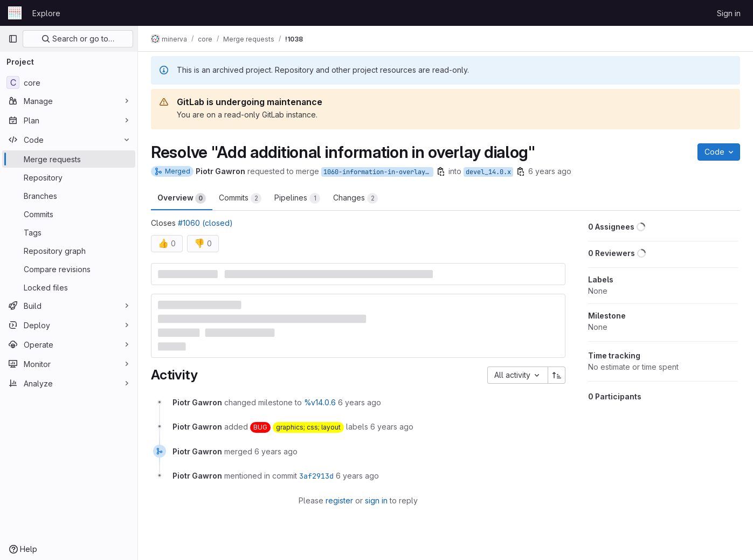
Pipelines (297, 198)
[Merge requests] (69, 159)
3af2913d (316, 476)
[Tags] (69, 232)
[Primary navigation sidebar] (13, 39)
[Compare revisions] (69, 269)
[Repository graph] (69, 251)
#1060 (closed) (205, 223)
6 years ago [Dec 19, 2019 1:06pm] (550, 171)
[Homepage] (15, 13)
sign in (376, 500)
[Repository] (69, 177)
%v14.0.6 (320, 402)
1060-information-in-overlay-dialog (378, 172)
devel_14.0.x (488, 172)
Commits (240, 198)
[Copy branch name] (441, 171)
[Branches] (69, 196)
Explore (46, 13)
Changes (355, 198)
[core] (69, 82)
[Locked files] (69, 287)
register (339, 500)
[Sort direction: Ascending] (557, 375)
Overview (182, 198)
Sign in (729, 13)
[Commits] (69, 214)
